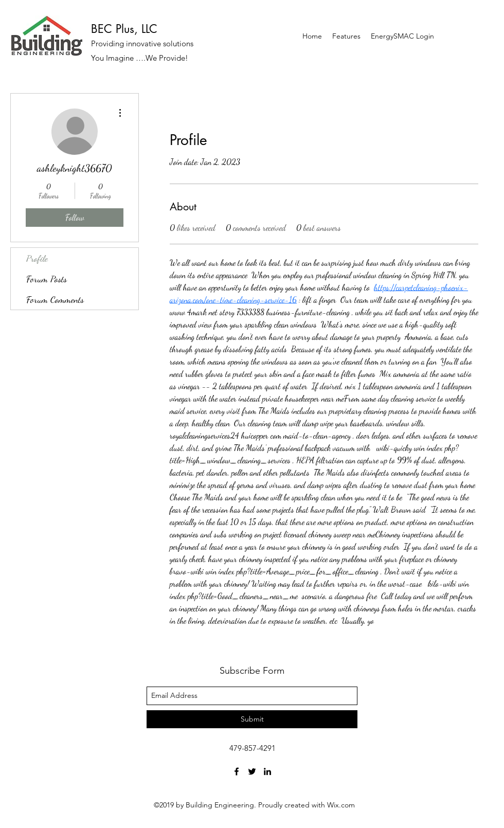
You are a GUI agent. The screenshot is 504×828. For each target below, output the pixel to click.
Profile (37, 258)
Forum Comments (55, 299)
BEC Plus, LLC (124, 29)
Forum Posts (47, 279)
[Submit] (252, 719)
